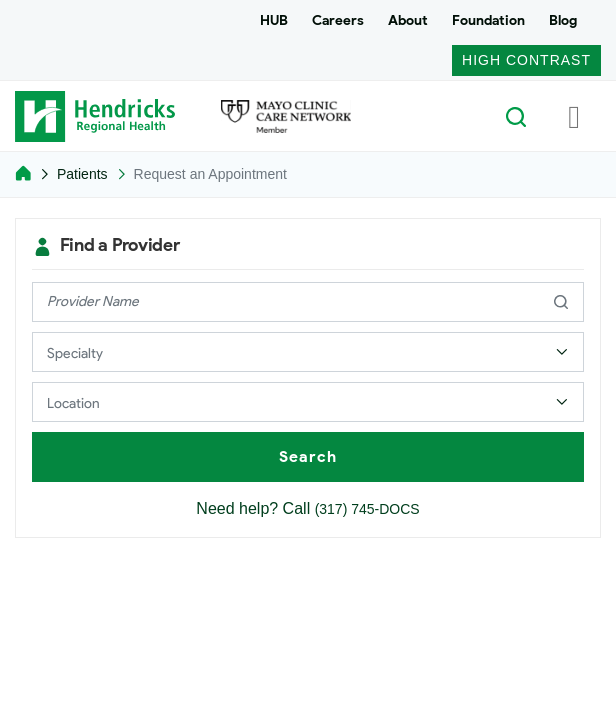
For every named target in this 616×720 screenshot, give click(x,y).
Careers (338, 20)
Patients (82, 174)
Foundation (488, 20)
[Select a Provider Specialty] (308, 352)
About (408, 20)
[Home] (23, 174)
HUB (274, 20)
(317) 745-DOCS (367, 509)
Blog (563, 20)
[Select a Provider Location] (308, 402)
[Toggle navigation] (574, 116)
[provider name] (308, 302)
